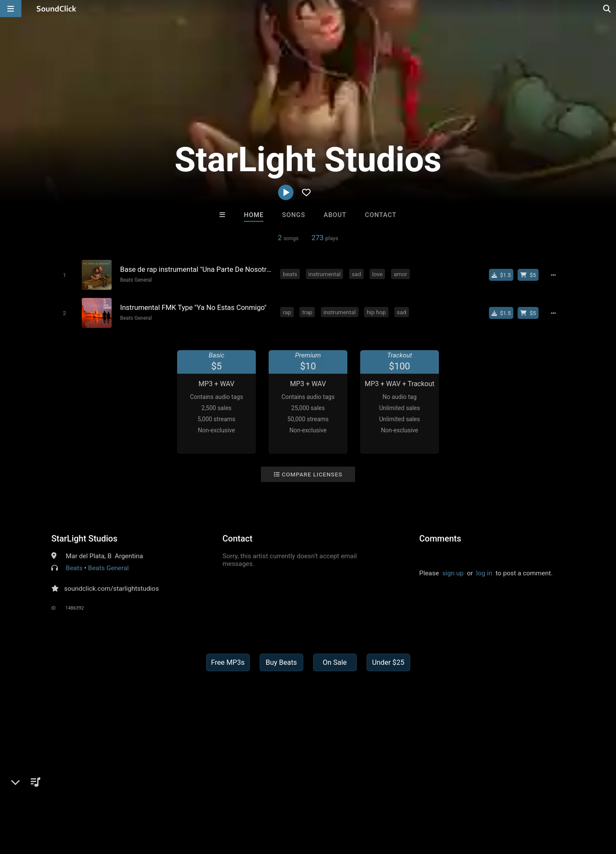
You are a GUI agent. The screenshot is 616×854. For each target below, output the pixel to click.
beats (290, 274)
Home (254, 215)
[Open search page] (607, 9)
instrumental (325, 274)
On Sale (335, 662)
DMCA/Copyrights (159, 803)
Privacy (204, 803)
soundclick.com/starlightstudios (111, 588)
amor (401, 274)
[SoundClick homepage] (56, 9)
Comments (440, 538)
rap (287, 312)
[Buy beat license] (529, 275)
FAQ (36, 803)
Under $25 (388, 662)
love (378, 274)
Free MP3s (228, 662)
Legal (231, 803)
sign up (453, 573)
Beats (74, 568)
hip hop (376, 312)
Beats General (136, 280)
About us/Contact (76, 803)
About (335, 215)
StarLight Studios (84, 538)
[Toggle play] (64, 275)
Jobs (117, 803)
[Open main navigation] (11, 9)
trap (308, 312)
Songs (294, 215)
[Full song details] (554, 275)
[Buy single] (502, 275)
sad (357, 274)
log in (484, 573)
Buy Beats (281, 662)
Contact (381, 215)
